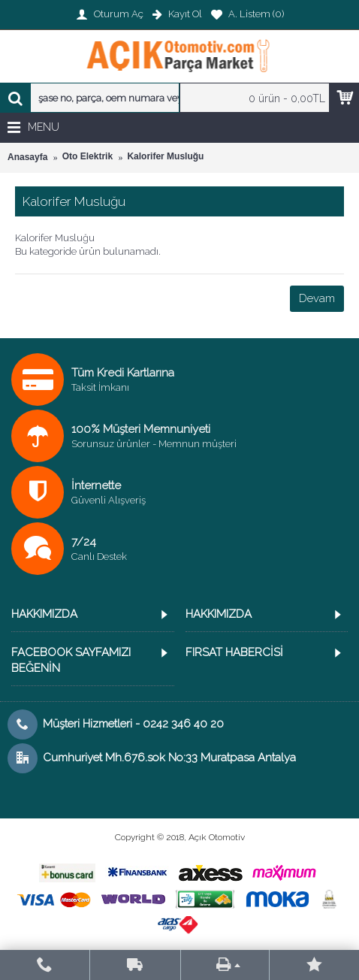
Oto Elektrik (87, 156)
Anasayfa (27, 157)
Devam (317, 298)
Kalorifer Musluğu (165, 156)
